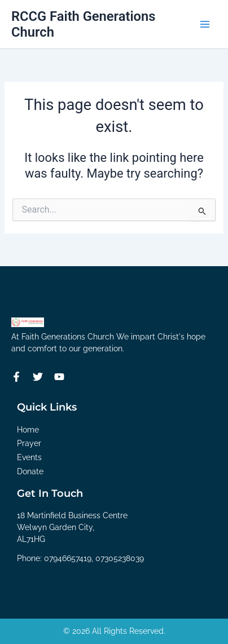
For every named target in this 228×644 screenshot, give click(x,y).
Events (29, 457)
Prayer (29, 443)
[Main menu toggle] (205, 24)
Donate (30, 471)
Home (28, 430)
